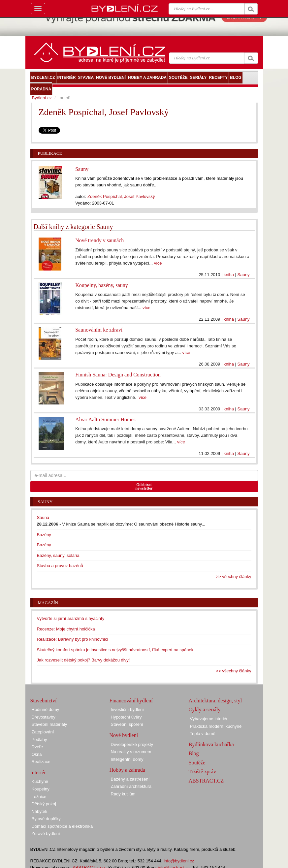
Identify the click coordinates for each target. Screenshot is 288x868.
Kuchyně (40, 781)
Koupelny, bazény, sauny (102, 285)
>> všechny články (234, 577)
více (158, 263)
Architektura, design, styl (215, 701)
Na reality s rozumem (131, 752)
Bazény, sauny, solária (58, 555)
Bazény (44, 535)
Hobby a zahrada (127, 770)
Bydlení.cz (42, 98)
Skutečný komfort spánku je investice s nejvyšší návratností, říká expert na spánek (115, 650)
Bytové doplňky (46, 819)
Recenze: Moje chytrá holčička (66, 629)
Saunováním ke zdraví (99, 330)
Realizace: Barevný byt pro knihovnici (73, 639)
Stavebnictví (44, 701)
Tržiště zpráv (202, 772)
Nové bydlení (124, 735)
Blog (194, 753)
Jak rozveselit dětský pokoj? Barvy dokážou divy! (83, 660)
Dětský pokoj (44, 804)
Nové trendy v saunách (99, 240)
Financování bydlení (131, 701)
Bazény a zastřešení (130, 779)
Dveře (37, 747)
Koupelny (41, 789)
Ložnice (39, 797)
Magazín (48, 603)
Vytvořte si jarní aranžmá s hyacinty (71, 618)
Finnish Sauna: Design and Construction (118, 375)
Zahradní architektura (131, 786)
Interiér (38, 772)
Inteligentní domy (127, 759)
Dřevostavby (44, 717)
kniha (229, 275)
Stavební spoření (127, 724)
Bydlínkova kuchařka (211, 744)
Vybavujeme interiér (209, 719)
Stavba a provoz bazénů (60, 566)
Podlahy (39, 739)
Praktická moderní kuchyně (216, 726)
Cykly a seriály (205, 709)
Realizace (41, 762)
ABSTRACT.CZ (206, 781)
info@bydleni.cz (179, 861)
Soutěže (197, 763)
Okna (37, 754)
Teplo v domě (203, 734)
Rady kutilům (123, 794)
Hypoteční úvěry (126, 717)
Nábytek (40, 811)
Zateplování (43, 732)
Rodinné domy (46, 709)
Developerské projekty (132, 744)
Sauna (43, 517)
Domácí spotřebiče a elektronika (62, 826)
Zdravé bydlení (46, 834)
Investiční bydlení (127, 709)
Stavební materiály (49, 724)
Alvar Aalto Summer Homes (105, 419)
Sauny (82, 169)
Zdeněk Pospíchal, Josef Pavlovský (121, 196)
